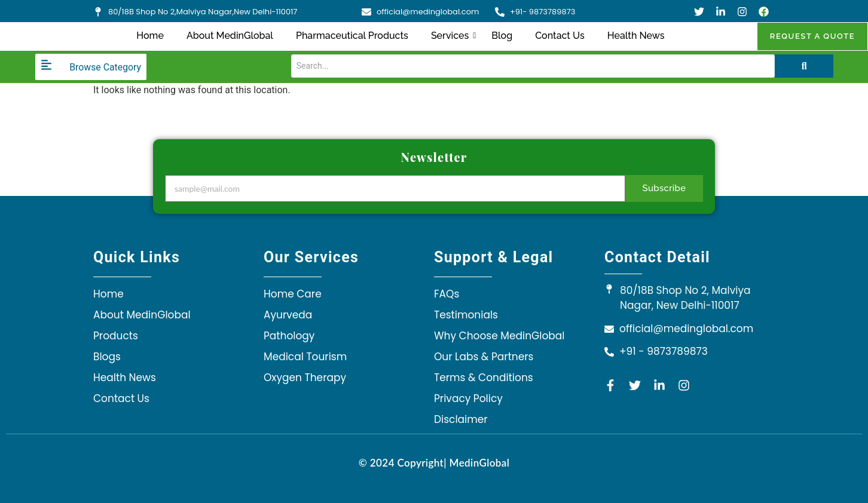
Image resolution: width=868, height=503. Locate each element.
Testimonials (466, 315)
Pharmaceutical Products (352, 36)
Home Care (293, 294)
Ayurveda (288, 315)
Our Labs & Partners (484, 357)
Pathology (289, 336)
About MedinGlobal (230, 36)
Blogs (107, 357)
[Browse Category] (91, 67)
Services (452, 36)
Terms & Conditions (484, 378)
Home (150, 36)
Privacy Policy (468, 398)
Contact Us (560, 36)
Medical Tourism (305, 357)
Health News (636, 36)
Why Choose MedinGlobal (499, 336)
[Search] (525, 66)
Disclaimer (461, 419)
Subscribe (664, 188)
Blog (502, 36)
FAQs (447, 294)
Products (116, 336)
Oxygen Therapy (305, 378)
